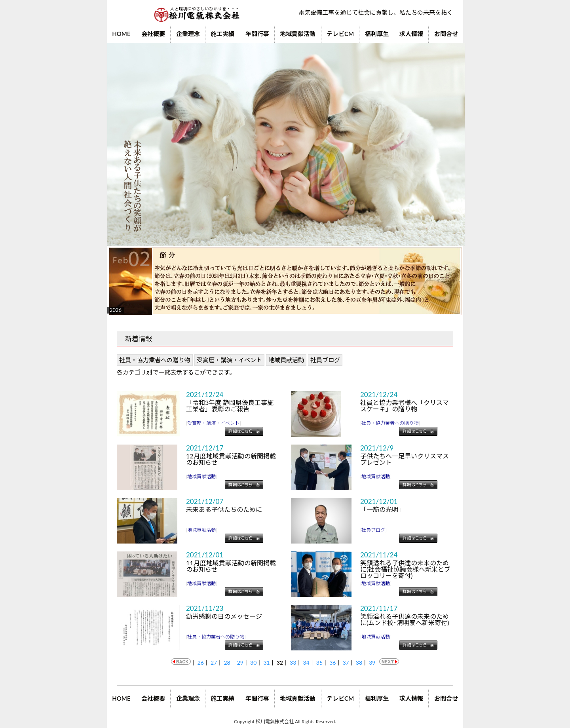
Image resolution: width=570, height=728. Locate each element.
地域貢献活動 (298, 34)
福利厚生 (377, 34)
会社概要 (153, 34)
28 (227, 662)
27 (214, 662)
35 (319, 662)
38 (359, 662)
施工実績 (222, 34)
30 (253, 662)
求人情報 (411, 34)
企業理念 (188, 34)
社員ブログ (325, 360)
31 (266, 662)
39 (372, 662)
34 (306, 662)
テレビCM (340, 34)
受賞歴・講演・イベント (229, 360)
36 (332, 662)
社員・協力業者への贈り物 (155, 360)
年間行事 (257, 34)
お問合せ (446, 34)
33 (293, 662)
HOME (121, 34)
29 (240, 662)
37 (346, 662)
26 (201, 662)
